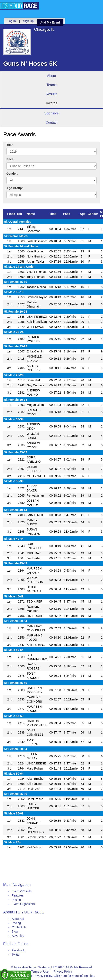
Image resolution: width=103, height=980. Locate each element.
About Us (18, 919)
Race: (10, 159)
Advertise (18, 936)
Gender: (12, 174)
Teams (51, 85)
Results (51, 94)
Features (18, 895)
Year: (10, 145)
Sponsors (51, 113)
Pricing (16, 900)
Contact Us (19, 927)
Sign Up (28, 21)
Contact (51, 122)
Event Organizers (23, 904)
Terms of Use (40, 972)
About (51, 76)
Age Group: (15, 188)
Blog (15, 931)
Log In (12, 21)
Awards (51, 103)
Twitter (16, 955)
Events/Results (22, 891)
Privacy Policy (63, 972)
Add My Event (50, 22)
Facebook (18, 950)
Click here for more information (74, 976)
